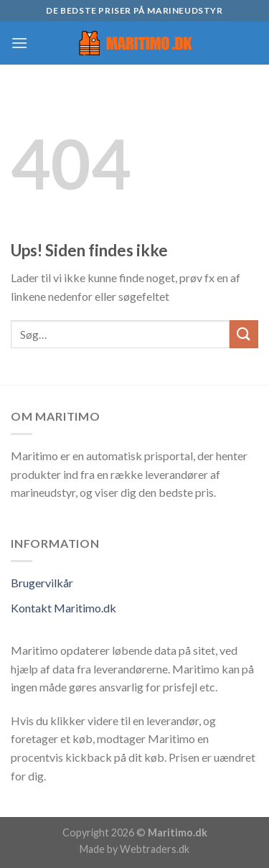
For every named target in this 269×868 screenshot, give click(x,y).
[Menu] (19, 43)
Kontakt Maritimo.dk (63, 608)
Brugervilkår (42, 583)
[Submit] (244, 334)
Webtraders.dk (155, 849)
